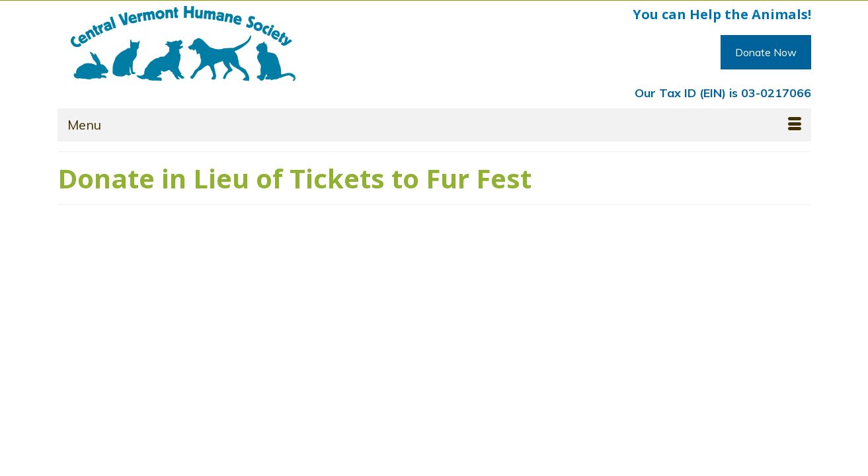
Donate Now (766, 52)
